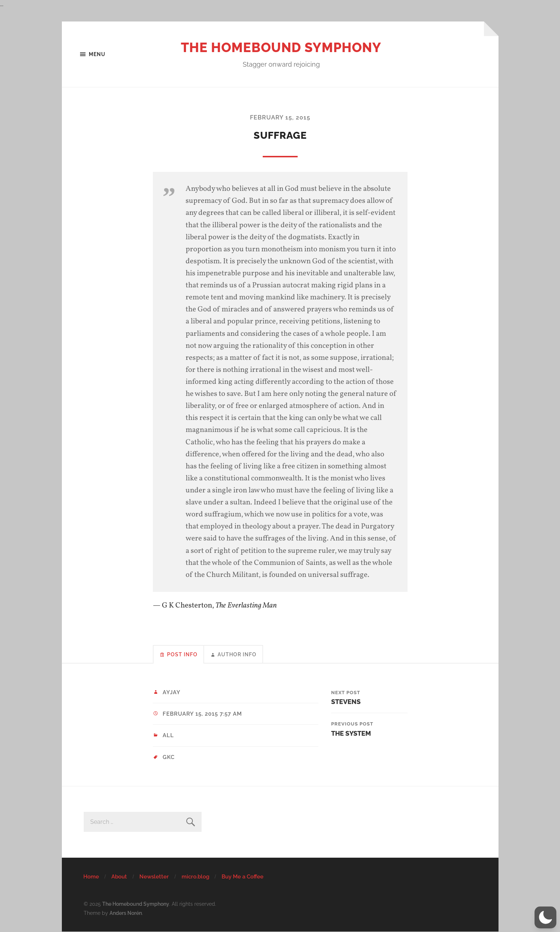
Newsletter (154, 877)
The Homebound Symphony (281, 47)
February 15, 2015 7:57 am (202, 714)
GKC (169, 757)
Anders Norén (126, 913)
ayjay (172, 692)
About (119, 877)
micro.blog (195, 877)
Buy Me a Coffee (243, 877)
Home (91, 877)
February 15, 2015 (280, 117)
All (168, 735)
